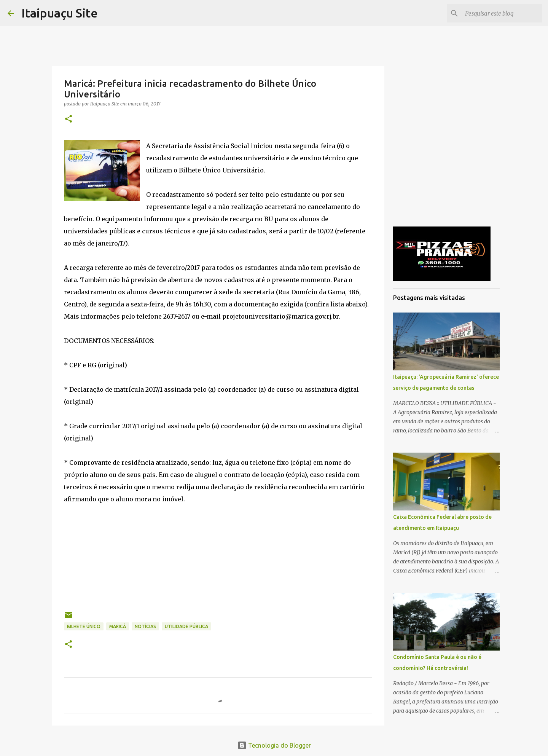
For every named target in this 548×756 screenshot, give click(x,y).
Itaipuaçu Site (60, 13)
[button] (68, 119)
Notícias (145, 626)
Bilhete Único (84, 626)
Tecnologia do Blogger (274, 745)
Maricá (118, 626)
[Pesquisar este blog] (502, 13)
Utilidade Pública (186, 626)
